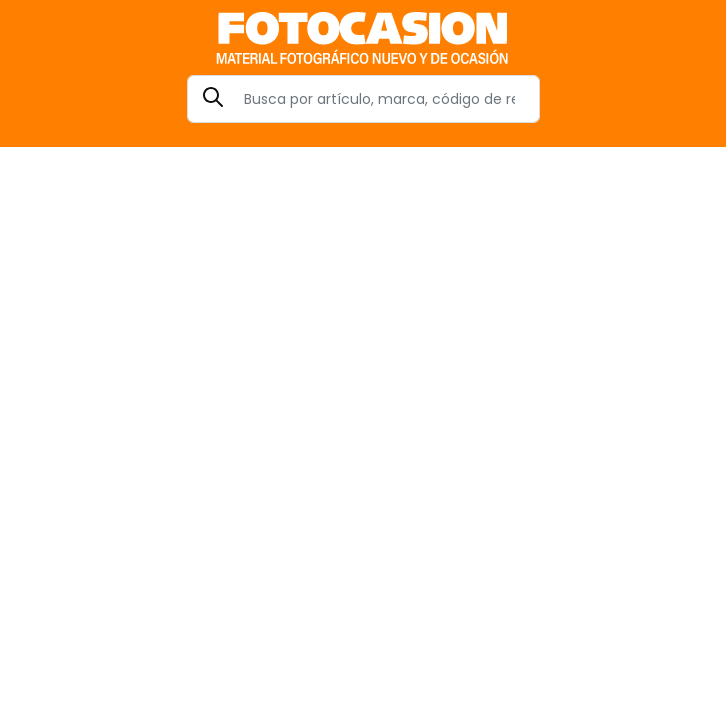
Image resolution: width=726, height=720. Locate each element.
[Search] (363, 99)
